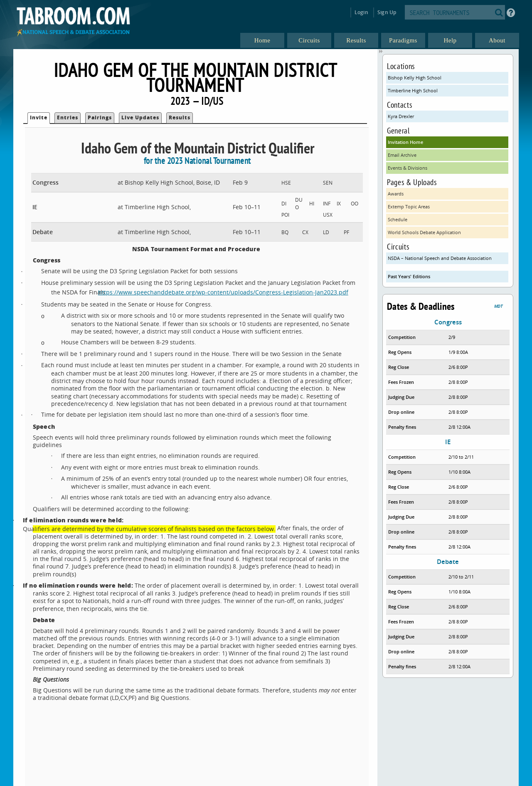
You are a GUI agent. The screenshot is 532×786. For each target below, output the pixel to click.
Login (361, 12)
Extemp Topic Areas (409, 206)
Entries (68, 117)
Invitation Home (405, 142)
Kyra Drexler (401, 116)
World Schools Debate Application (424, 232)
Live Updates (140, 117)
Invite (39, 117)
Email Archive (402, 155)
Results (180, 117)
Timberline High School (413, 90)
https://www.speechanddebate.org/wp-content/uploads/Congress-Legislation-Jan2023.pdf (228, 292)
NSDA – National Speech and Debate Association (440, 258)
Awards (396, 194)
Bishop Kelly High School (415, 78)
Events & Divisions (408, 168)
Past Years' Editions (409, 276)
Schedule (398, 219)
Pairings (100, 117)
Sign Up (387, 12)
